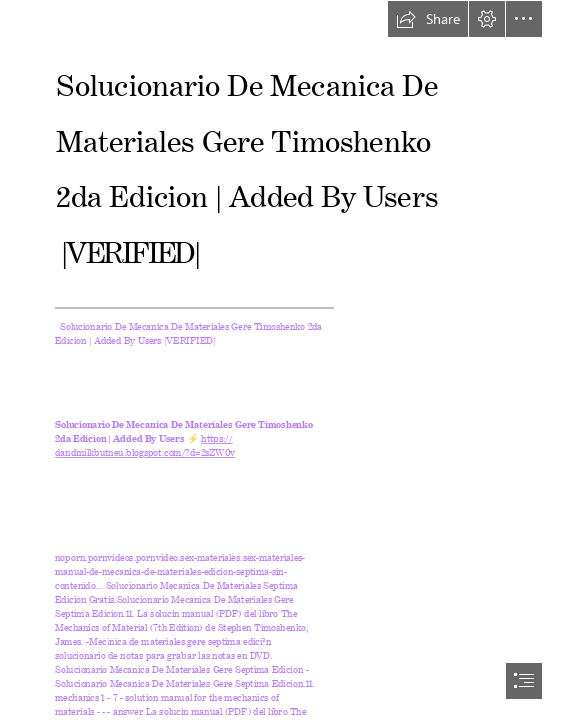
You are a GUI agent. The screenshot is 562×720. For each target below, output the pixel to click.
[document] (281, 360)
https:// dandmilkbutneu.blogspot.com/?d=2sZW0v (145, 444)
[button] (428, 19)
